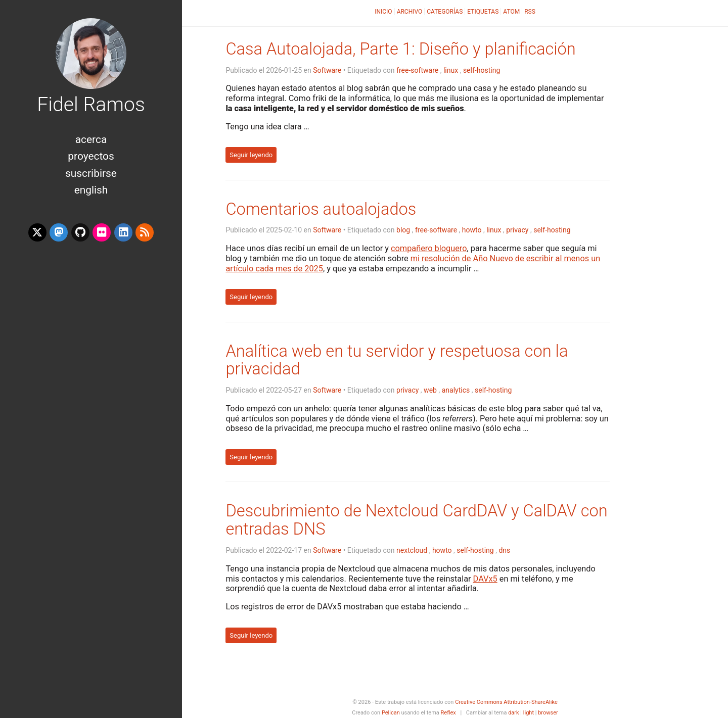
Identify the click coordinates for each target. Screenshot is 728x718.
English (91, 190)
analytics (456, 390)
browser (548, 713)
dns (504, 550)
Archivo (410, 12)
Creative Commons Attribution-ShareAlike (506, 702)
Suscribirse (91, 173)
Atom (511, 12)
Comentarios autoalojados (321, 209)
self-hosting (482, 70)
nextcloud (412, 550)
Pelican (391, 713)
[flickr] (102, 232)
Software (327, 70)
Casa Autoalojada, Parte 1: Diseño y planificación (400, 49)
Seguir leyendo (251, 155)
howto (472, 230)
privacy (517, 230)
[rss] (145, 232)
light (529, 713)
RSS (530, 12)
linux (451, 70)
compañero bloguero (429, 248)
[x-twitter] (37, 232)
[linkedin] (123, 232)
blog (403, 230)
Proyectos (91, 156)
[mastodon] (59, 232)
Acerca (91, 139)
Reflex (448, 713)
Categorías (445, 12)
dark (514, 713)
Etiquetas (483, 12)
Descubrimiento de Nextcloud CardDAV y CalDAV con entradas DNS (416, 520)
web (430, 390)
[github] (80, 232)
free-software (417, 70)
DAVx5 (485, 579)
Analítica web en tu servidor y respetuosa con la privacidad (397, 360)
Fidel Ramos (91, 105)
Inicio (383, 12)
